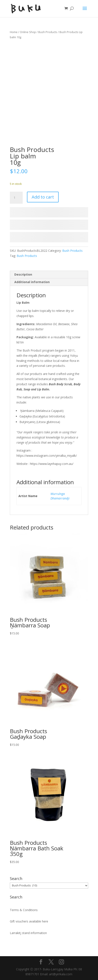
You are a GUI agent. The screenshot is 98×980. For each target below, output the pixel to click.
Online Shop (28, 32)
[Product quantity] (16, 198)
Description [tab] (23, 274)
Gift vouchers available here (29, 921)
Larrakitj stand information (28, 933)
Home (14, 32)
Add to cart (43, 197)
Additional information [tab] (32, 282)
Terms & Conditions (24, 910)
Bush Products (48, 32)
